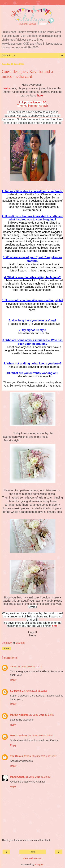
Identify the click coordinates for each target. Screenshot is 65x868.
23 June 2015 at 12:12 (30, 667)
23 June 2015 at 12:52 (34, 691)
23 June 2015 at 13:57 (42, 715)
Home (32, 852)
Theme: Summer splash (32, 106)
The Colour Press (20, 756)
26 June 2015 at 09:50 (38, 777)
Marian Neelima (19, 715)
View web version (33, 858)
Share (6, 648)
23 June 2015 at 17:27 (44, 756)
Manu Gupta (17, 777)
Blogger (39, 865)
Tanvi (13, 667)
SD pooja (15, 691)
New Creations (19, 735)
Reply (13, 680)
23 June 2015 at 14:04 (41, 735)
